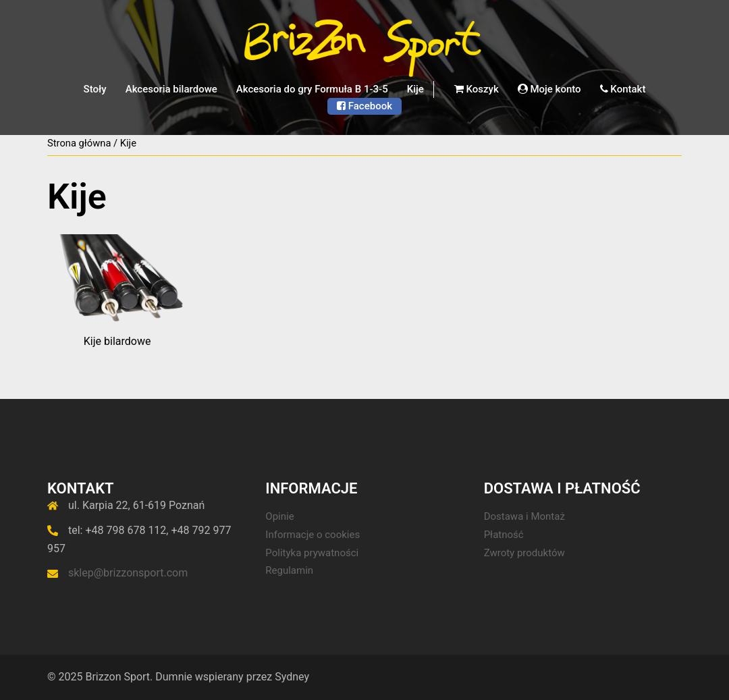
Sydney (292, 677)
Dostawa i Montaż (524, 516)
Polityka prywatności (312, 553)
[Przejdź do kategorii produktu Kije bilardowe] (117, 291)
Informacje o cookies (313, 535)
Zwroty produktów (524, 553)
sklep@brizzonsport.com (128, 573)
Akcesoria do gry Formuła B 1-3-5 (312, 89)
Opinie (279, 516)
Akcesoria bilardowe (171, 89)
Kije (415, 89)
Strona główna (79, 143)
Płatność (504, 535)
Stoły (95, 89)
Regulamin (289, 570)
